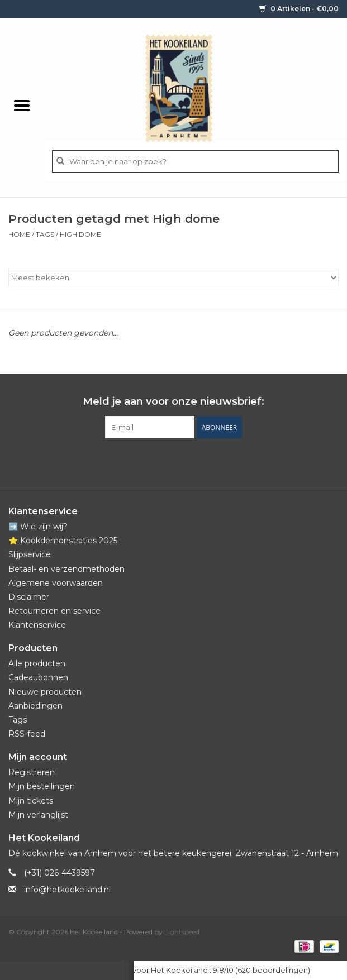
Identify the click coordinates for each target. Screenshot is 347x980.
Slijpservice (30, 554)
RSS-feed (27, 734)
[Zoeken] (195, 161)
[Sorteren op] (173, 278)
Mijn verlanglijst (38, 815)
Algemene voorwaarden (56, 583)
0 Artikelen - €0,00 (299, 9)
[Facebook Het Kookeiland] (144, 461)
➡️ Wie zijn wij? (38, 527)
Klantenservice (37, 625)
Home (19, 234)
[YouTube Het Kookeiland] (184, 461)
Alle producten (37, 663)
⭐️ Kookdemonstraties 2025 (63, 541)
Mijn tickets (31, 801)
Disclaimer (29, 597)
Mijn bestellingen (42, 786)
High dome (80, 234)
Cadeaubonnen (38, 677)
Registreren (32, 772)
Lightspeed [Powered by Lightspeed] (182, 932)
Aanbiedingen (35, 706)
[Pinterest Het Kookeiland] (164, 461)
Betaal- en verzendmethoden (66, 569)
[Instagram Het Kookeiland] (204, 461)
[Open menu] (22, 105)
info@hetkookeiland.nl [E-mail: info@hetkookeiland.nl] (67, 890)
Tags (45, 234)
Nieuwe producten (45, 692)
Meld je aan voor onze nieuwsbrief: (173, 402)
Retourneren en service (54, 611)
